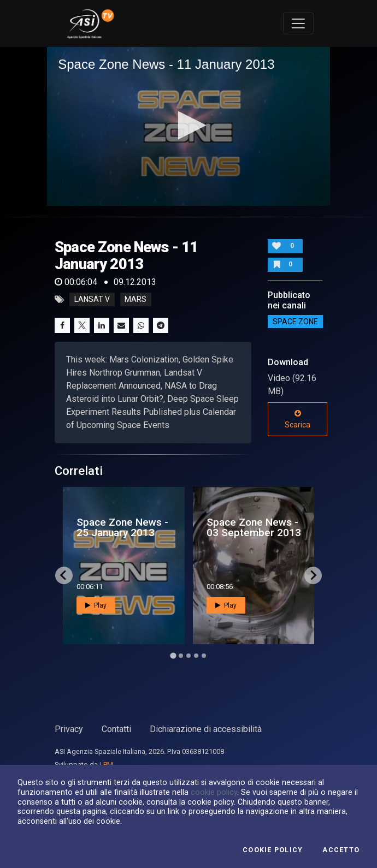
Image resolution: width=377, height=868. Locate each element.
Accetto (341, 850)
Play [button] (96, 605)
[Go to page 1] (173, 655)
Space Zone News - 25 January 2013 (122, 527)
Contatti (116, 729)
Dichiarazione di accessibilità (206, 729)
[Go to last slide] (64, 575)
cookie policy (214, 792)
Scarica (298, 419)
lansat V (92, 300)
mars (136, 300)
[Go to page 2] (181, 656)
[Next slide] (313, 575)
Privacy (69, 729)
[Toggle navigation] (298, 23)
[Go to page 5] (204, 656)
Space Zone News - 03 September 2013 (254, 527)
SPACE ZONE (295, 322)
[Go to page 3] (188, 656)
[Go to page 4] (196, 656)
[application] (188, 126)
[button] (189, 125)
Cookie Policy (273, 850)
